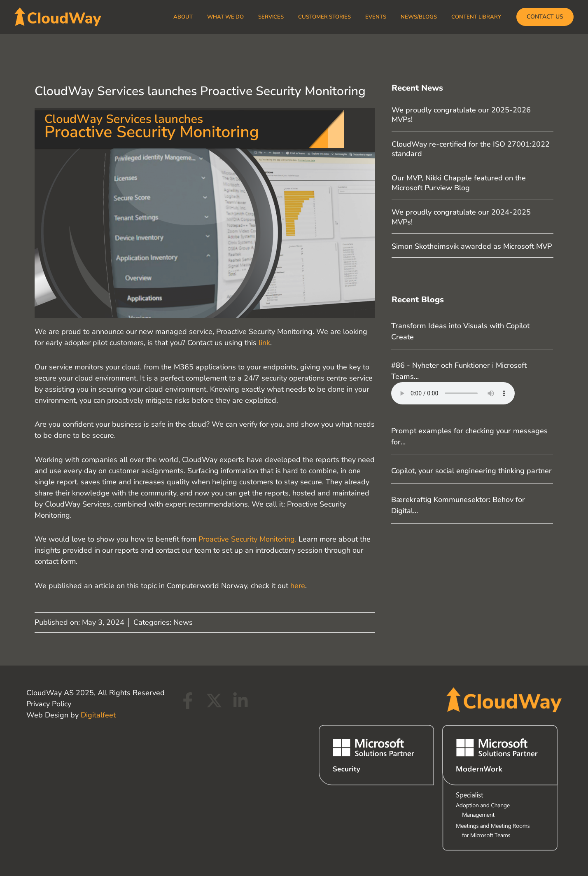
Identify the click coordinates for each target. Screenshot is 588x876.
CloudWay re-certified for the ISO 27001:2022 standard (471, 149)
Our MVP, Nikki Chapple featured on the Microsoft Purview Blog (459, 183)
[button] (545, 17)
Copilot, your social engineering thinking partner (471, 471)
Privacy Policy (49, 704)
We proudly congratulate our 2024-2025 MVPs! (461, 217)
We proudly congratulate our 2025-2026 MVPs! (461, 115)
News (183, 622)
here (298, 586)
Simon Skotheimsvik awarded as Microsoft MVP (472, 246)
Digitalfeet (98, 715)
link (264, 343)
